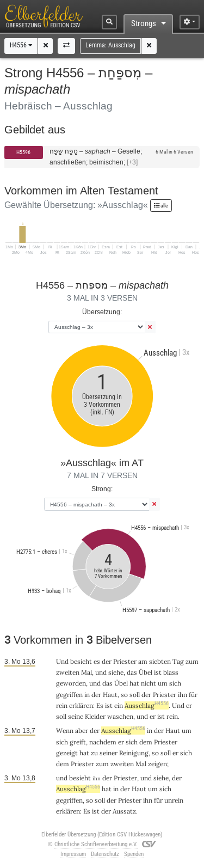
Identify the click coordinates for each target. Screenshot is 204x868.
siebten (160, 661)
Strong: (102, 489)
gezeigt (67, 753)
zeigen (157, 764)
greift (78, 742)
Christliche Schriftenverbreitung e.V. (96, 844)
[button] (46, 46)
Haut (110, 695)
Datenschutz (105, 854)
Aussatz (124, 811)
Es (100, 705)
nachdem (103, 742)
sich (175, 683)
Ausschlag (147, 705)
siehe (116, 672)
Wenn (65, 731)
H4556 (21, 45)
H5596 (23, 152)
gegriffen (69, 695)
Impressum (73, 854)
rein (62, 705)
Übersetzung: (102, 312)
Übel (146, 672)
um (163, 683)
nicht (149, 683)
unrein (174, 800)
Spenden (134, 854)
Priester (125, 661)
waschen (120, 716)
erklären (81, 705)
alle (161, 206)
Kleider (95, 716)
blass (171, 672)
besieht (81, 661)
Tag (178, 661)
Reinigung (134, 753)
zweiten (68, 672)
